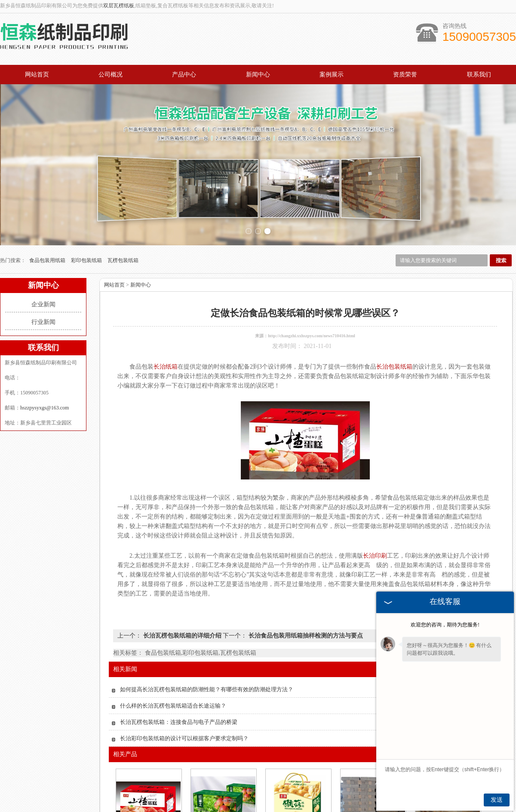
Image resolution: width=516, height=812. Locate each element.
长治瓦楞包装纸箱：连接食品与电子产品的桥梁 (179, 649)
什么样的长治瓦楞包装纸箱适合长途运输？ (173, 633)
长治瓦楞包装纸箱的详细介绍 (182, 563)
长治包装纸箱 (298, 769)
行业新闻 (43, 249)
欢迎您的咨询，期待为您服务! (445, 625)
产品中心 (184, 75)
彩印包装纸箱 (87, 187)
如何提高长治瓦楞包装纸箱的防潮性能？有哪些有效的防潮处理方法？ (207, 616)
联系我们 (479, 75)
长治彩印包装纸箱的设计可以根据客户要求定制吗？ (184, 665)
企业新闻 (43, 231)
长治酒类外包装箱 (372, 769)
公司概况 (111, 75)
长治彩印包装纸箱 (148, 769)
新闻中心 (258, 75)
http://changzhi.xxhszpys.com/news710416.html (312, 263)
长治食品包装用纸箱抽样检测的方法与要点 (305, 563)
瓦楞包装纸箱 (123, 187)
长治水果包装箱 (223, 769)
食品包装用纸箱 (48, 187)
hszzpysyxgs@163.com (45, 335)
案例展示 (332, 75)
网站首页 (37, 75)
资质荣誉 (405, 75)
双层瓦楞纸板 (119, 6)
